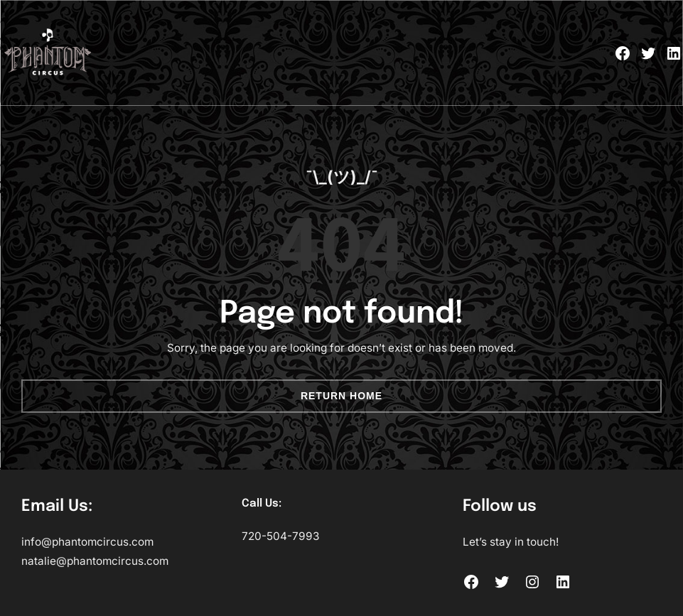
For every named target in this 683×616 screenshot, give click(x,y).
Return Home (341, 396)
